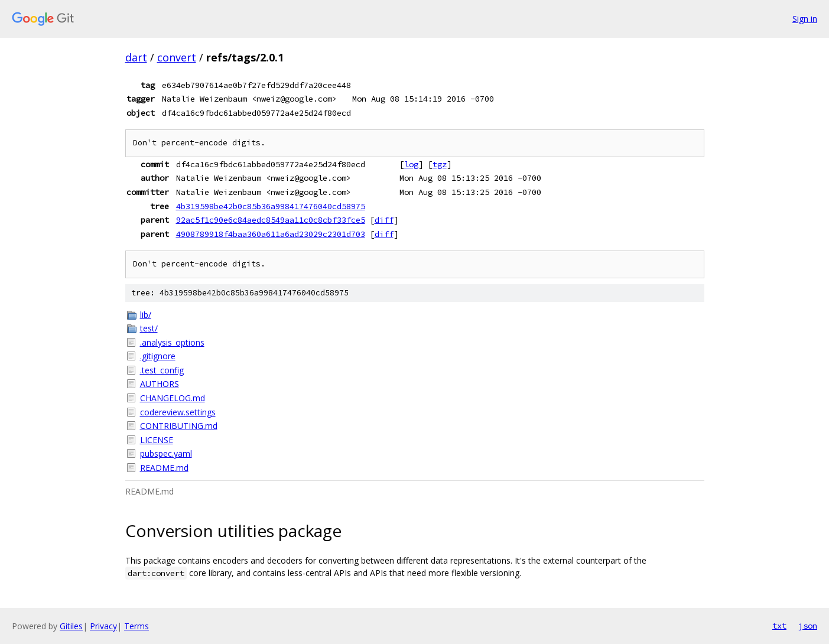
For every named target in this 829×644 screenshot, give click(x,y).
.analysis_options (172, 342)
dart (136, 57)
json (808, 626)
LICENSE (157, 440)
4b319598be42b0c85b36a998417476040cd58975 (271, 206)
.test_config (162, 370)
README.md (164, 468)
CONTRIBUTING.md (179, 426)
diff (384, 220)
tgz (440, 164)
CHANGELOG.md (173, 398)
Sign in (805, 19)
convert (177, 57)
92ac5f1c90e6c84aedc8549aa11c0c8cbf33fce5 (271, 220)
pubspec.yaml (166, 453)
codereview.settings (178, 412)
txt (779, 626)
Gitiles (71, 626)
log (411, 164)
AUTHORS (160, 384)
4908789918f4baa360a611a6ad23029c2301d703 (271, 234)
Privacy (103, 626)
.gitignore (158, 356)
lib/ (146, 315)
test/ (149, 328)
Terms (136, 626)
